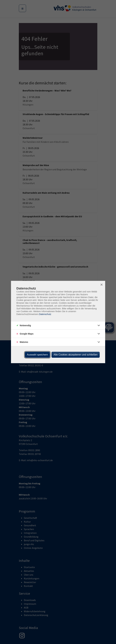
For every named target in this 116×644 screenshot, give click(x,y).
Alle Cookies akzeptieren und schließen (76, 355)
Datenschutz (45, 314)
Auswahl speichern (37, 355)
